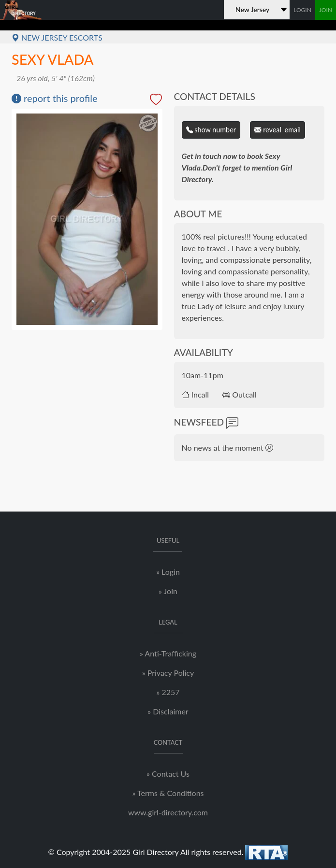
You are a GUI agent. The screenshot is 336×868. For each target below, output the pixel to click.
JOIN (326, 10)
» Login (168, 572)
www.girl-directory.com (168, 812)
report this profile (55, 98)
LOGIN (302, 10)
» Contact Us (168, 774)
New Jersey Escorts (57, 37)
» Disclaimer (168, 711)
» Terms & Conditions (168, 793)
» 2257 (168, 692)
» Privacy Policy (168, 673)
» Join (168, 591)
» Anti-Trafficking (168, 653)
